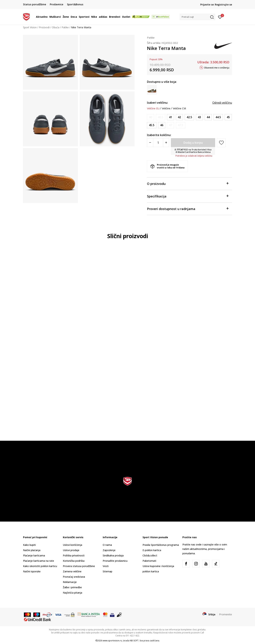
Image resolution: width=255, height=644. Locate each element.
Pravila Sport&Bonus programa (161, 545)
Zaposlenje (109, 550)
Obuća (56, 27)
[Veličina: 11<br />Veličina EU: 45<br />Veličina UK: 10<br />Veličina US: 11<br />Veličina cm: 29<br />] (228, 117)
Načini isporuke (32, 571)
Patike (65, 27)
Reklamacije (70, 582)
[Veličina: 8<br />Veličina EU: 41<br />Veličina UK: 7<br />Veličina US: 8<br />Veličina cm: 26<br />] (171, 117)
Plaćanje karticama (34, 555)
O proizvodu (188, 183)
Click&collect (150, 555)
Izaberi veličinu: (158, 103)
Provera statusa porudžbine (79, 566)
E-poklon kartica (152, 550)
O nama (107, 545)
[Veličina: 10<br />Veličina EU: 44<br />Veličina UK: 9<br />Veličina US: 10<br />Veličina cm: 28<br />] (208, 117)
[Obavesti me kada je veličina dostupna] (151, 117)
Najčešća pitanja (73, 593)
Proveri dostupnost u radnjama (188, 209)
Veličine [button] (166, 108)
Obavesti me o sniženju (217, 67)
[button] (197, 17)
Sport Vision (30, 27)
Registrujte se (223, 5)
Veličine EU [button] (153, 108)
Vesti (106, 566)
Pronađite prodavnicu (115, 561)
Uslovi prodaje (71, 550)
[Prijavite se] (220, 17)
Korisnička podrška (74, 561)
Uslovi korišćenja (73, 545)
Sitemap (107, 571)
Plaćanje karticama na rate (39, 561)
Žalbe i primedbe (72, 587)
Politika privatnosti (74, 555)
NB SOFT (134, 641)
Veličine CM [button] (179, 108)
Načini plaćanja (32, 550)
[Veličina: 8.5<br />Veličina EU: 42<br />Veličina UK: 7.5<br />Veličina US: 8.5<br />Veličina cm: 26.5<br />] (179, 117)
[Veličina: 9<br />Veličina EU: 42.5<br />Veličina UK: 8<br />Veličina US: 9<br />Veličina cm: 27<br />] (189, 117)
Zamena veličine (72, 571)
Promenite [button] (226, 614)
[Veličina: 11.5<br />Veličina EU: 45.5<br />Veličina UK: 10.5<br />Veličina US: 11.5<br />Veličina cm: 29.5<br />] (152, 125)
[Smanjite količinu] (150, 143)
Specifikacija (188, 196)
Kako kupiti (29, 545)
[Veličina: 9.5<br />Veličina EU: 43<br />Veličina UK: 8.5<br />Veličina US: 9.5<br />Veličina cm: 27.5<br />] (199, 117)
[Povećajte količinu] (166, 143)
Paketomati (149, 561)
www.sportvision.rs (112, 641)
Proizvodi (44, 27)
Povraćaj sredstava (74, 577)
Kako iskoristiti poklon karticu (40, 566)
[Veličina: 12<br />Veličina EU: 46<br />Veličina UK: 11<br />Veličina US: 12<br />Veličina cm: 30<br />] (162, 125)
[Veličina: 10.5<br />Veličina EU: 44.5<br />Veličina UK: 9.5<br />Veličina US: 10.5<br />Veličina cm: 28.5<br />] (218, 117)
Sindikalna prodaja (113, 555)
